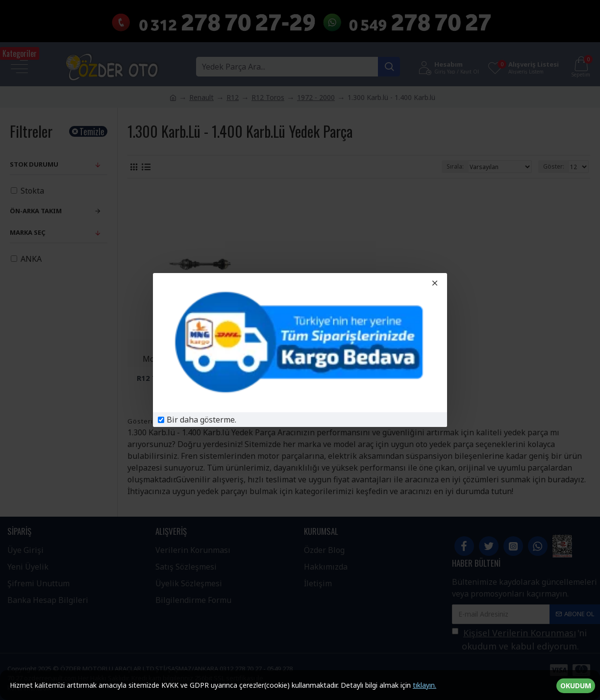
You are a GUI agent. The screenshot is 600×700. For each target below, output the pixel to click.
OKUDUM (576, 686)
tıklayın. (425, 685)
